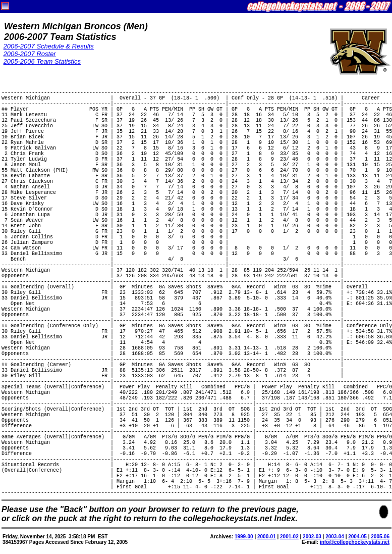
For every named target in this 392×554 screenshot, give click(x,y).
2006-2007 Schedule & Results (49, 46)
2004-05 (357, 537)
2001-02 (289, 537)
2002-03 (312, 537)
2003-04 (335, 537)
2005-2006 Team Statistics (42, 61)
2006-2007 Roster (30, 54)
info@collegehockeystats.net (355, 542)
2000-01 (267, 537)
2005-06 (380, 537)
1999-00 (244, 537)
